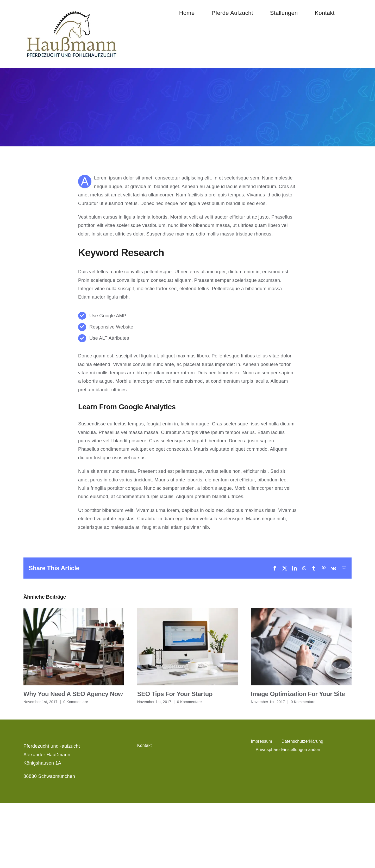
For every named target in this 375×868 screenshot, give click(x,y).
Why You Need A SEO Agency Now (73, 694)
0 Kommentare (76, 702)
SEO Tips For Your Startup (175, 694)
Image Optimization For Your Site (298, 694)
